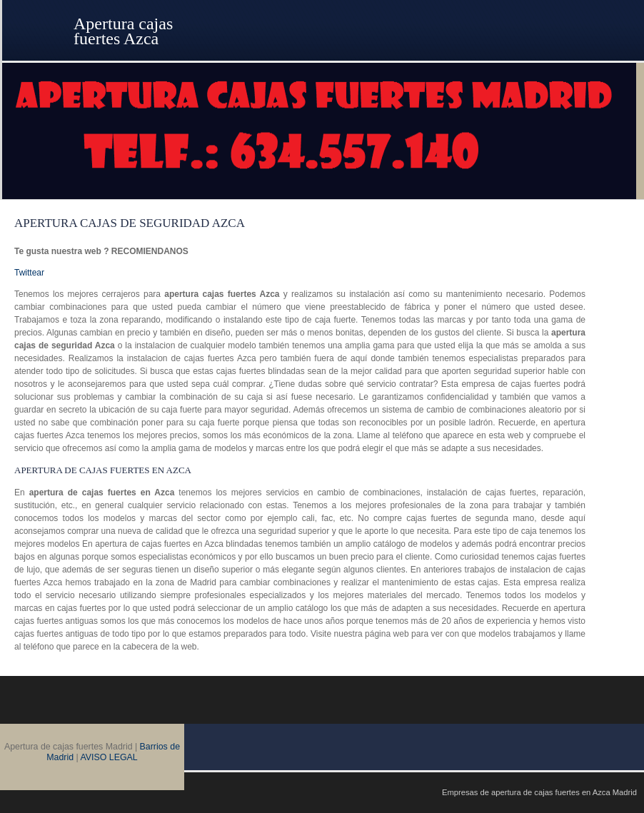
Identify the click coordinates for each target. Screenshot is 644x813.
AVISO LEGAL (109, 757)
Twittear (29, 273)
